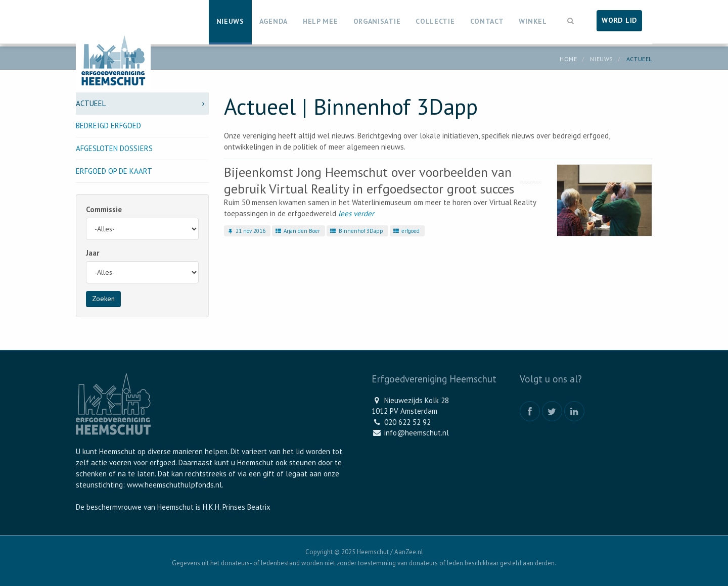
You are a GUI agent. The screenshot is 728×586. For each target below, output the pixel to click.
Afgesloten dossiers (114, 148)
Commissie (104, 209)
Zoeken (103, 299)
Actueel (142, 103)
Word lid (619, 20)
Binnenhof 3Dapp (356, 231)
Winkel (533, 21)
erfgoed (406, 231)
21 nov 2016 (246, 231)
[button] (571, 20)
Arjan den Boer (297, 231)
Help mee (321, 21)
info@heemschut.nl (417, 433)
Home (568, 59)
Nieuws (230, 21)
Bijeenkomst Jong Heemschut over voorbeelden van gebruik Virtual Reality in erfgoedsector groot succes (369, 180)
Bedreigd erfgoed (108, 126)
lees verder (356, 213)
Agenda (274, 21)
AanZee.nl (409, 552)
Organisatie (377, 21)
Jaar (93, 253)
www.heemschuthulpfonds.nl (174, 485)
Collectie (435, 21)
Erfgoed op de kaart (114, 171)
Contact (487, 21)
